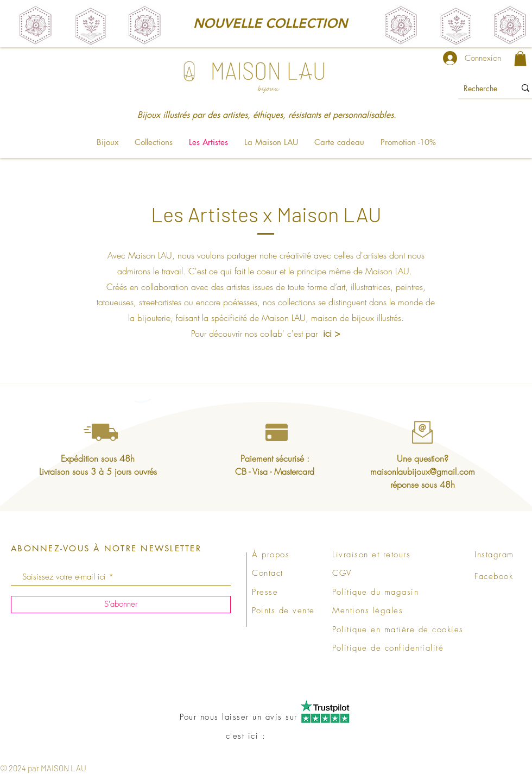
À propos (271, 555)
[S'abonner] (121, 605)
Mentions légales (368, 611)
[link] (520, 58)
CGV (342, 573)
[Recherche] (481, 88)
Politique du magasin (375, 592)
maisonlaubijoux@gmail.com (423, 471)
